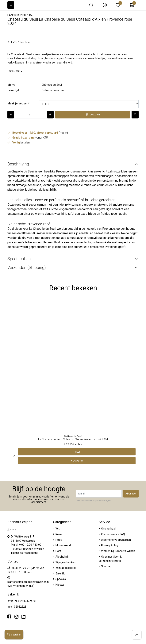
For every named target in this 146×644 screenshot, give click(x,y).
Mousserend (63, 546)
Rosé (58, 534)
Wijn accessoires (65, 568)
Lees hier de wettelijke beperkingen (93, 501)
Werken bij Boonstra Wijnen (118, 551)
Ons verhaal (108, 529)
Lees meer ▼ (15, 71)
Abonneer (131, 494)
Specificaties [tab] (19, 259)
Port (58, 551)
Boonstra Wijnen (20, 522)
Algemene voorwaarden (116, 540)
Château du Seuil (52, 85)
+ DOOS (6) (77, 461)
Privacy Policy (109, 546)
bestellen (14, 635)
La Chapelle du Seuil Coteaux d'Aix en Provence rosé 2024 (73, 439)
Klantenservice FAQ (113, 534)
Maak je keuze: (18, 104)
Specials (60, 579)
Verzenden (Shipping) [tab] (27, 268)
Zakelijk (60, 574)
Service (104, 522)
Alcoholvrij (62, 557)
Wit (57, 529)
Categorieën (62, 522)
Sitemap (106, 566)
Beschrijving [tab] (18, 164)
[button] (132, 5)
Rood (58, 540)
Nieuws (60, 585)
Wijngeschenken (65, 562)
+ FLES (77, 452)
